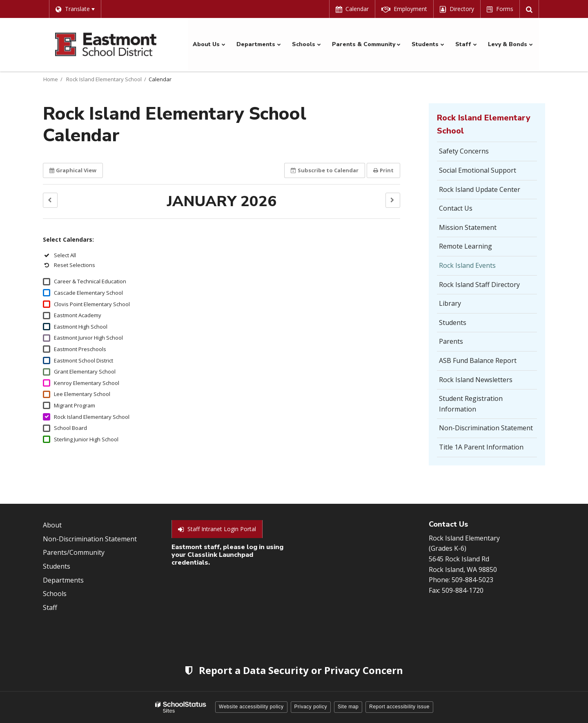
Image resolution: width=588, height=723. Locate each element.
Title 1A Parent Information (481, 447)
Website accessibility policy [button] (251, 707)
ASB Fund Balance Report (478, 360)
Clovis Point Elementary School (92, 304)
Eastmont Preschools (80, 349)
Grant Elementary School (85, 372)
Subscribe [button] (325, 170)
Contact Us (456, 208)
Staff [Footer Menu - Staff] (50, 607)
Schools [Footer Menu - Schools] (55, 594)
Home (51, 79)
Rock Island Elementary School (104, 79)
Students (453, 322)
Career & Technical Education (90, 281)
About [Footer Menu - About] (52, 525)
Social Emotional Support (478, 170)
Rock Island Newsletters (476, 379)
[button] (50, 200)
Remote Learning (465, 246)
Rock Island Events (467, 265)
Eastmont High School (81, 326)
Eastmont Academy (78, 315)
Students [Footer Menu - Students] (57, 566)
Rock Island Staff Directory (479, 284)
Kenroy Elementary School (87, 383)
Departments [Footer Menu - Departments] (63, 580)
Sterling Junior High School (86, 439)
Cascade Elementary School (88, 292)
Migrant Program (75, 405)
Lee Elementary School (82, 394)
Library (450, 303)
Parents (451, 341)
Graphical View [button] (73, 170)
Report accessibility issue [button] (399, 707)
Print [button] (383, 170)
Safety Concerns (476, 153)
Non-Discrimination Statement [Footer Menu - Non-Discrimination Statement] (90, 538)
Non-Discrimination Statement (486, 428)
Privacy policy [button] (311, 707)
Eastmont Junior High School (88, 338)
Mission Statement (468, 227)
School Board (70, 427)
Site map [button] (348, 707)
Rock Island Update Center (480, 189)
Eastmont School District (84, 360)
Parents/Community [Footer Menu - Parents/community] (74, 552)
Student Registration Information (471, 404)
